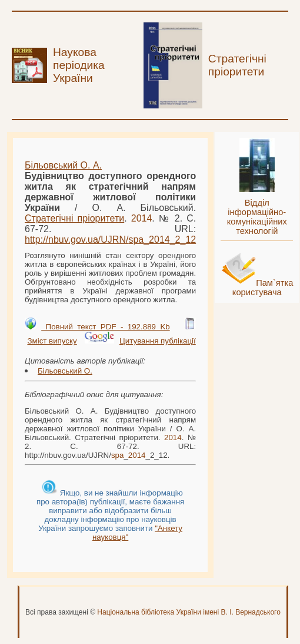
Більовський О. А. (63, 165)
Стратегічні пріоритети (74, 218)
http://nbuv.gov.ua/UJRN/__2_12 (110, 240)
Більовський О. (65, 371)
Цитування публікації (158, 341)
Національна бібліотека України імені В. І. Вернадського (189, 612)
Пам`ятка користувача (263, 288)
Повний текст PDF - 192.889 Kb (106, 327)
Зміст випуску (52, 341)
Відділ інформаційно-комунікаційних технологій (257, 217)
